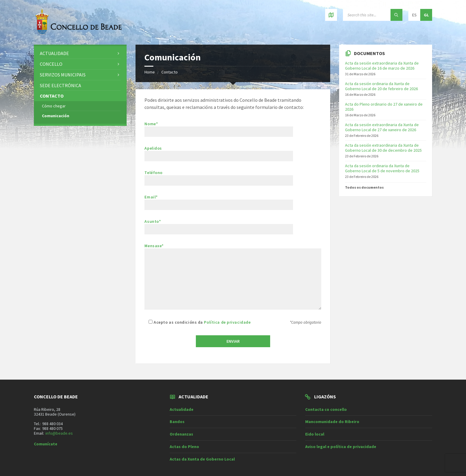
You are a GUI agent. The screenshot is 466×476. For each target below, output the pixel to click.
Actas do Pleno (184, 447)
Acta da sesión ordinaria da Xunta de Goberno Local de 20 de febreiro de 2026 (381, 86)
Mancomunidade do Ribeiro (332, 422)
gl (426, 15)
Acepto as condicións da (197, 322)
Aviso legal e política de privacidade (341, 447)
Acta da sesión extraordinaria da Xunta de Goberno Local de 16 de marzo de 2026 (382, 66)
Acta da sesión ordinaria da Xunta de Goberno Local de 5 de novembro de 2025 (382, 168)
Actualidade (54, 53)
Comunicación (56, 116)
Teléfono (219, 177)
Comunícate (46, 444)
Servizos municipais (63, 75)
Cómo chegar (54, 106)
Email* (219, 201)
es (414, 15)
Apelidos (233, 153)
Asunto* (233, 227)
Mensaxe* (233, 277)
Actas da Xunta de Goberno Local (202, 459)
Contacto (170, 72)
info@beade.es (59, 433)
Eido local (315, 434)
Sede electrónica (60, 85)
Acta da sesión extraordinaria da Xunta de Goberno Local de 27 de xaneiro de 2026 (382, 127)
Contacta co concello (326, 409)
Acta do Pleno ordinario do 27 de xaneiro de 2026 (384, 107)
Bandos (177, 422)
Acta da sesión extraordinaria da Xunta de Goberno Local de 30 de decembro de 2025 (383, 148)
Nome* (233, 129)
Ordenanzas (181, 434)
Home (150, 72)
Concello (51, 64)
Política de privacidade (227, 322)
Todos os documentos (364, 187)
